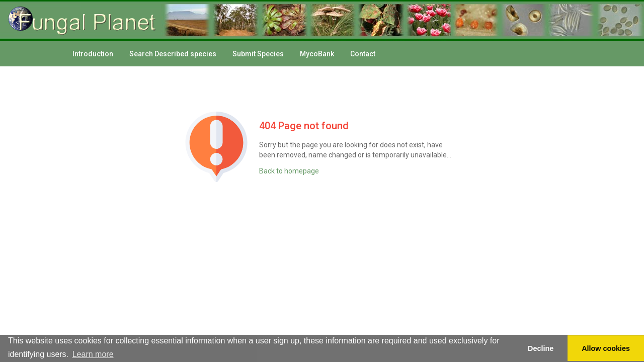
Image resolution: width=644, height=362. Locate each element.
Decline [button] (541, 348)
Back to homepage (289, 171)
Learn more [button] (93, 354)
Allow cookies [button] (606, 348)
